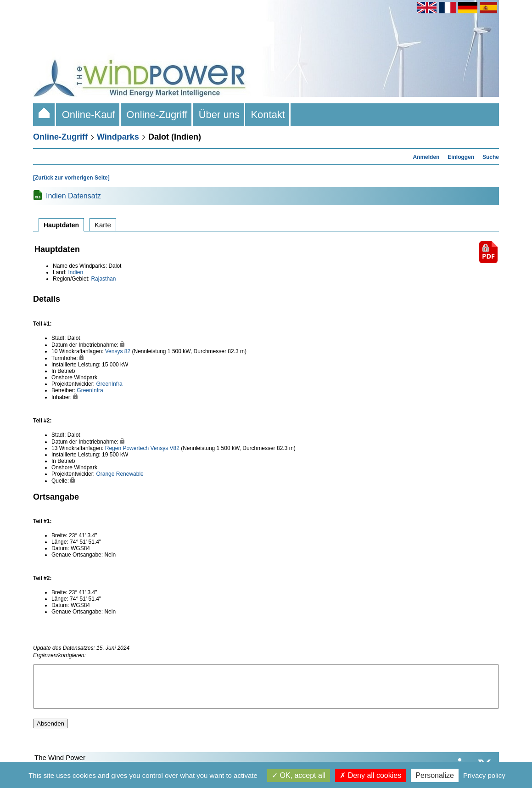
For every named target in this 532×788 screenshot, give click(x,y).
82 (127, 351)
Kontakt (268, 115)
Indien (76, 272)
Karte (103, 225)
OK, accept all (299, 775)
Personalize (435, 775)
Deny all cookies (370, 775)
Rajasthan (103, 279)
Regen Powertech (127, 448)
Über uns (219, 115)
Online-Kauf (88, 115)
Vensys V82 (165, 448)
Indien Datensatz (73, 196)
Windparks (118, 137)
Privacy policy (484, 775)
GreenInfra (109, 384)
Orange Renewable (120, 474)
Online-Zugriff (157, 115)
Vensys (114, 351)
